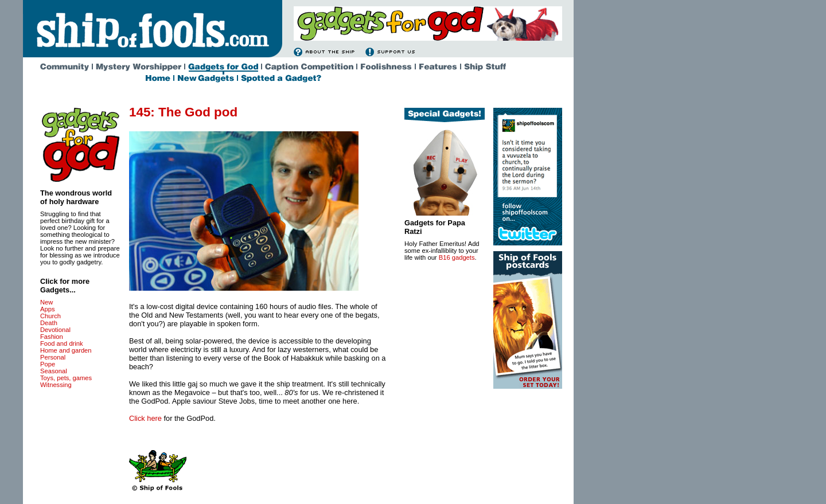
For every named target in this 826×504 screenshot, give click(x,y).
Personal (53, 357)
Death (49, 323)
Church (50, 316)
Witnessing (56, 385)
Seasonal (54, 371)
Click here (145, 418)
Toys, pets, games (66, 378)
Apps (48, 309)
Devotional (55, 330)
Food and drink (62, 343)
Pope (48, 364)
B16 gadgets (457, 257)
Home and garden (66, 350)
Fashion (52, 337)
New (46, 302)
